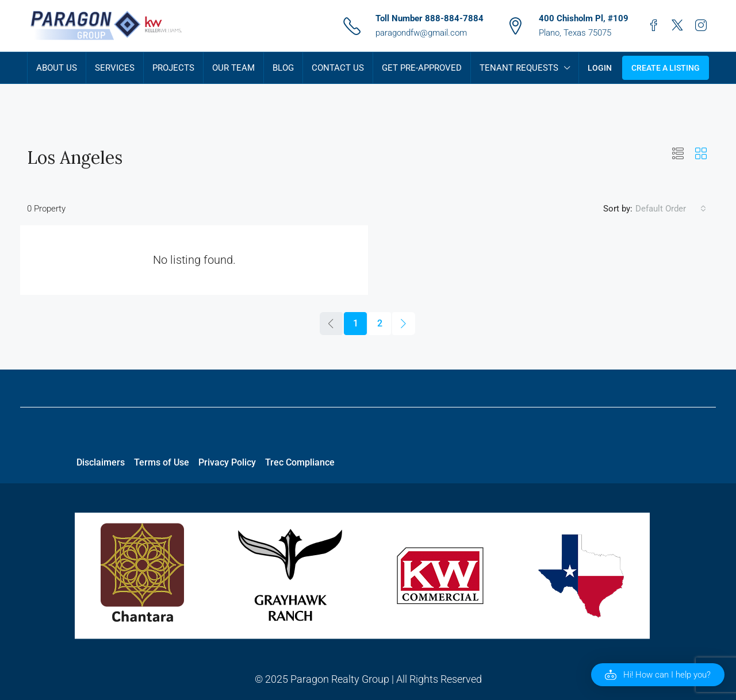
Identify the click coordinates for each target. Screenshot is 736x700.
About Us (57, 68)
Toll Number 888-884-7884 (430, 18)
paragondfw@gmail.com (421, 33)
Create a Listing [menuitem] (666, 68)
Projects (173, 68)
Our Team (233, 68)
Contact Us (338, 68)
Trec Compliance (300, 462)
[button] (678, 154)
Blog (283, 68)
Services (115, 68)
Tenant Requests (519, 68)
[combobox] (671, 209)
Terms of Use (162, 462)
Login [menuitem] (600, 68)
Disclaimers (101, 462)
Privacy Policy (227, 462)
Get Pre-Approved (422, 68)
